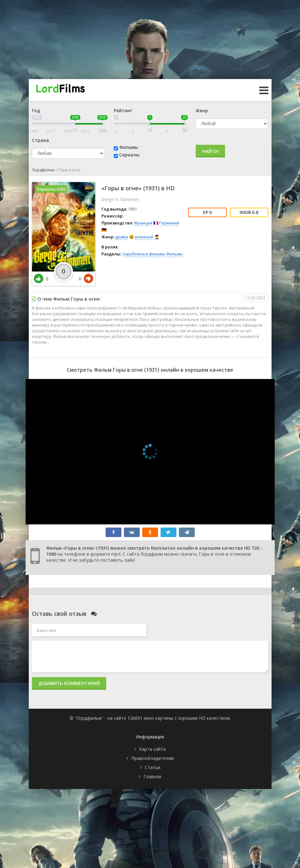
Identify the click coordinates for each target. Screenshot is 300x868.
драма (122, 237)
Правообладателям (153, 758)
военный (144, 237)
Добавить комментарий (69, 683)
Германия (169, 223)
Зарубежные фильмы (144, 254)
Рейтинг (123, 110)
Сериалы (129, 155)
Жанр (202, 110)
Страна (40, 140)
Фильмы (129, 147)
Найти (210, 151)
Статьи (153, 767)
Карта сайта (152, 749)
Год (36, 110)
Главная (152, 776)
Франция (143, 223)
